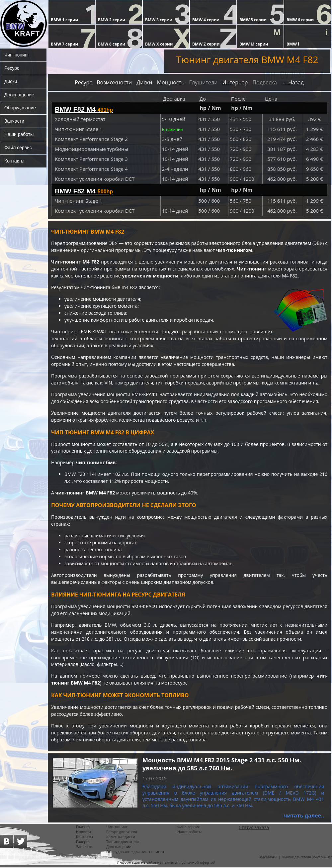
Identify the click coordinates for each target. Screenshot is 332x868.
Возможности (114, 82)
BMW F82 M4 (84, 109)
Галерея (83, 843)
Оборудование (20, 108)
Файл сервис (18, 148)
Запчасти (14, 121)
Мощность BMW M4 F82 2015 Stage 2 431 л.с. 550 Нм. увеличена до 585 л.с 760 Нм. (222, 765)
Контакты (14, 161)
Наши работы (19, 135)
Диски (11, 81)
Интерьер (235, 82)
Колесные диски (121, 838)
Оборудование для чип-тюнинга (135, 853)
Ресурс (12, 68)
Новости (83, 833)
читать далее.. (304, 816)
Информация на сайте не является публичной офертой (166, 863)
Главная (83, 828)
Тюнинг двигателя (123, 843)
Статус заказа (254, 828)
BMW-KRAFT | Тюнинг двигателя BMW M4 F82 (295, 858)
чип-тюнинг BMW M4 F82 (85, 494)
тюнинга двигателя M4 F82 (268, 276)
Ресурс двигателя (122, 833)
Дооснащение (19, 95)
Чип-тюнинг (17, 55)
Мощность (171, 82)
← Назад (293, 82)
